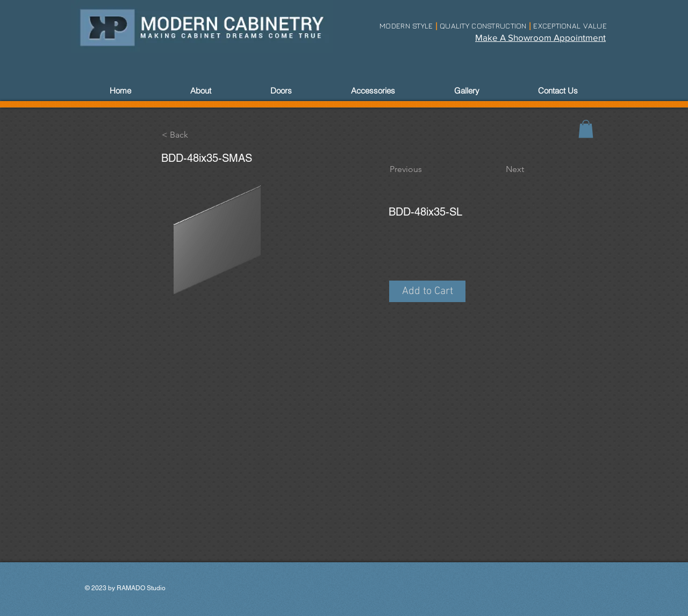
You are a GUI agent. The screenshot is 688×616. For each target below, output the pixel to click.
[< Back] (197, 135)
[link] (586, 129)
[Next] (497, 169)
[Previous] (425, 169)
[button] (427, 291)
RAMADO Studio (141, 588)
